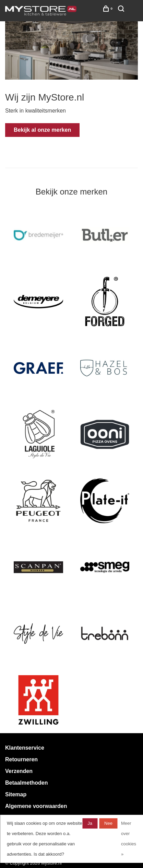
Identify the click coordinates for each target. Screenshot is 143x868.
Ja (90, 823)
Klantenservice (25, 748)
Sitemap (16, 794)
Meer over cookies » (129, 839)
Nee (108, 823)
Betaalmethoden (26, 783)
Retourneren (21, 759)
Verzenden (19, 771)
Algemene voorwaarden (36, 806)
